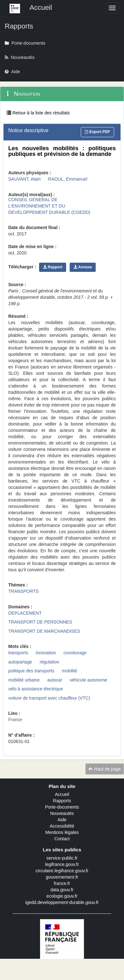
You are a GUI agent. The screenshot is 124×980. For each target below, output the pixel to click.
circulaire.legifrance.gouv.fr (62, 871)
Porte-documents (62, 807)
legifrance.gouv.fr (62, 864)
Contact (62, 839)
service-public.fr (62, 858)
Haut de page (105, 769)
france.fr (62, 883)
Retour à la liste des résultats (38, 113)
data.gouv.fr (62, 890)
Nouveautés (62, 813)
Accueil (62, 794)
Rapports (62, 801)
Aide (62, 820)
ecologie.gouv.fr (62, 896)
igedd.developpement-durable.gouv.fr (62, 902)
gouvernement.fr (62, 877)
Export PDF (97, 132)
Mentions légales (62, 832)
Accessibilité (62, 826)
